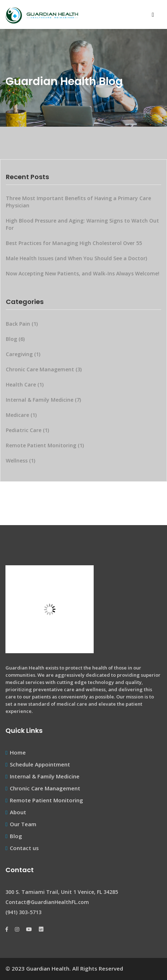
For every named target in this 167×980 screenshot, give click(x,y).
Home (18, 752)
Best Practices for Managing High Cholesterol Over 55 (74, 243)
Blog (16, 339)
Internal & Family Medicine (44, 400)
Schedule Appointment (40, 764)
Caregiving (24, 354)
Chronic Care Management (44, 369)
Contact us (24, 848)
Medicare (22, 415)
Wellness (21, 461)
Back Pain (23, 324)
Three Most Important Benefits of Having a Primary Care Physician (78, 202)
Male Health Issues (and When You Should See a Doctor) (76, 258)
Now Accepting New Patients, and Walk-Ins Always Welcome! (83, 273)
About (18, 812)
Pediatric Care (28, 430)
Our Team (23, 824)
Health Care (25, 385)
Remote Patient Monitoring (46, 445)
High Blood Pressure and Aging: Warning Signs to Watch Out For (82, 224)
